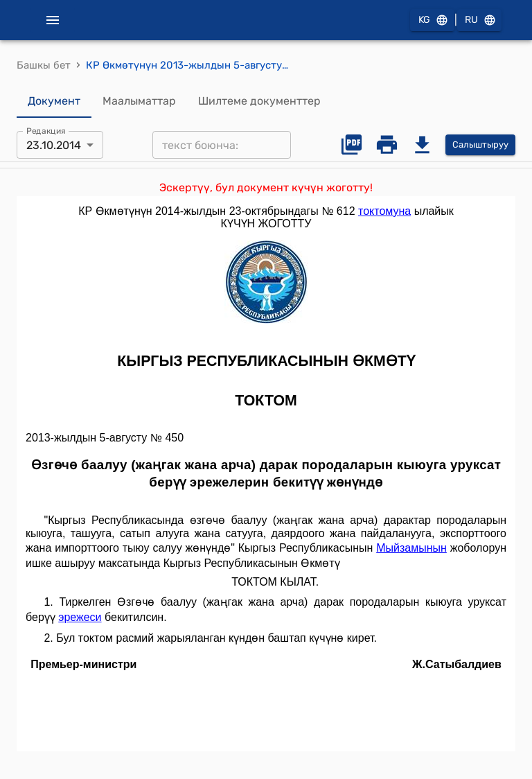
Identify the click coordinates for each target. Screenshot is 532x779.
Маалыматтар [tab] (139, 101)
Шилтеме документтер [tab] (259, 101)
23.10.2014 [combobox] (54, 145)
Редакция (46, 131)
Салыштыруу (480, 145)
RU (479, 20)
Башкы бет (44, 65)
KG (432, 20)
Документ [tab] (54, 101)
